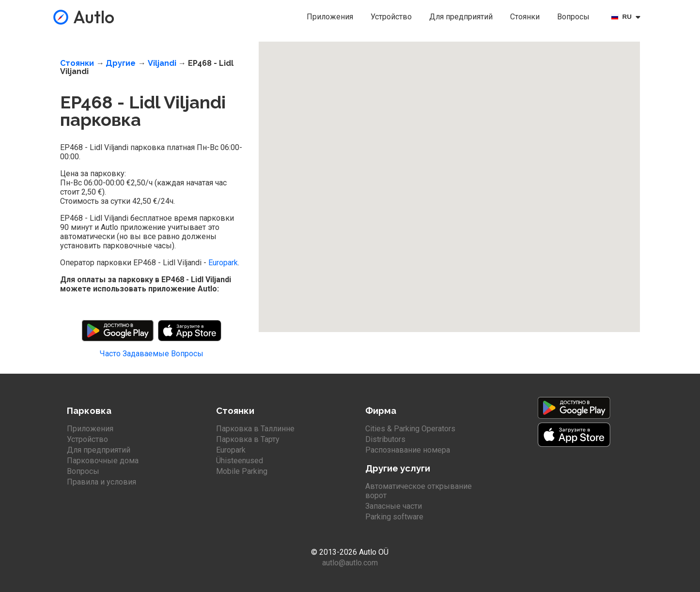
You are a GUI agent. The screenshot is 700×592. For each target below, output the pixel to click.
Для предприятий (461, 17)
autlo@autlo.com (350, 563)
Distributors (385, 439)
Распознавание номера (408, 450)
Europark (223, 263)
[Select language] (627, 17)
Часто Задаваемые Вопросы (152, 354)
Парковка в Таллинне (255, 429)
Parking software (394, 517)
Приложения (330, 17)
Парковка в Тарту (248, 439)
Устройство (391, 17)
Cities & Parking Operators (410, 429)
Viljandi (162, 63)
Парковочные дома (103, 461)
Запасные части (394, 506)
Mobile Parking (242, 471)
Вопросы (573, 17)
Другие (121, 63)
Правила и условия (101, 482)
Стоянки (525, 17)
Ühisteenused (240, 461)
